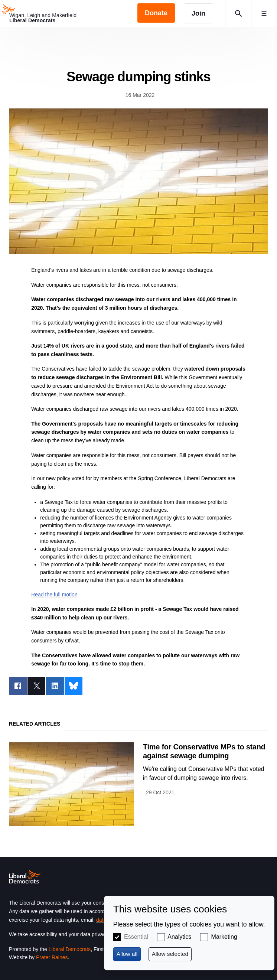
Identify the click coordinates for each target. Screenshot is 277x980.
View (138, 784)
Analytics (179, 937)
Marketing (224, 937)
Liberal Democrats (70, 949)
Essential (136, 937)
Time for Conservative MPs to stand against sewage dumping (204, 751)
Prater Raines (52, 957)
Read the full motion (54, 595)
